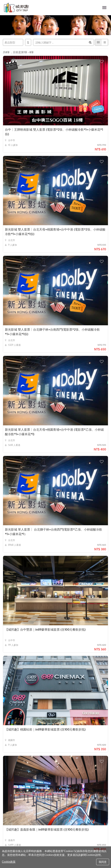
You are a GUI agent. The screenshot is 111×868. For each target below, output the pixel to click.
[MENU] (104, 8)
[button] (104, 60)
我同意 (103, 862)
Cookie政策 (9, 862)
